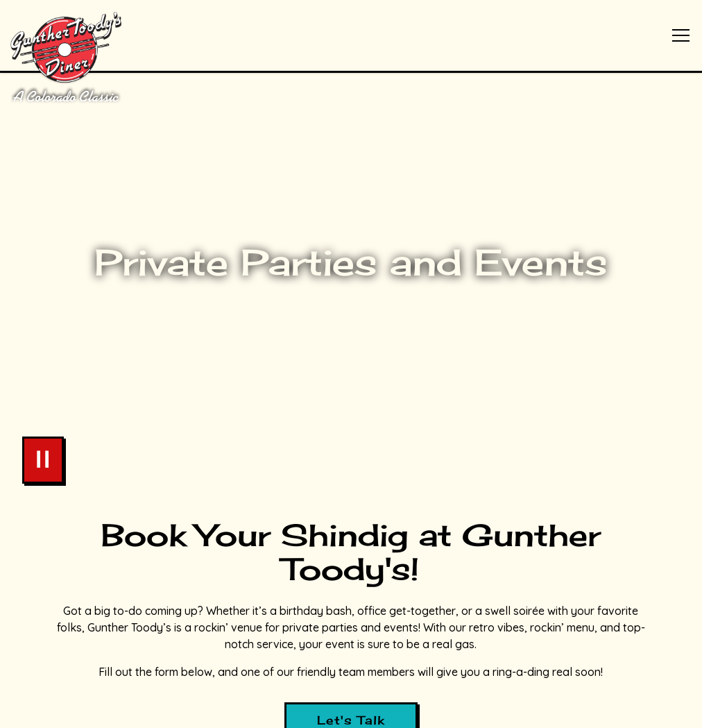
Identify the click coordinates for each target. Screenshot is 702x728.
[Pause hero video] (43, 447)
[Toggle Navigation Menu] (681, 35)
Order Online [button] (351, 670)
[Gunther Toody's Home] (95, 56)
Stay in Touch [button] (351, 709)
